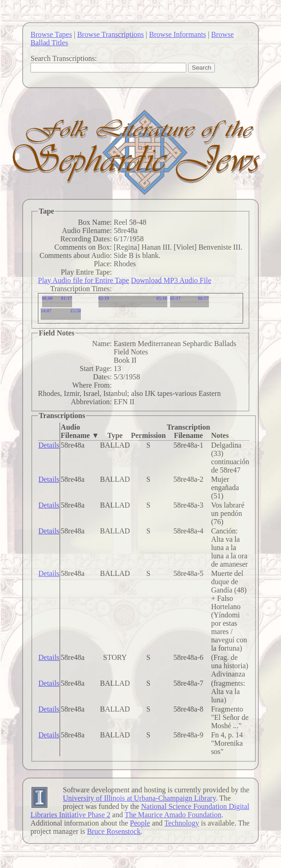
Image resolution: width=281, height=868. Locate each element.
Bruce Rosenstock (114, 831)
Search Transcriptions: (64, 58)
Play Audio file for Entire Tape (83, 280)
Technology (181, 823)
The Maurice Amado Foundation (173, 815)
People (140, 823)
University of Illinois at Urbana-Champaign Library (139, 798)
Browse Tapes (51, 34)
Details (49, 445)
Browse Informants (178, 34)
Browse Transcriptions (110, 34)
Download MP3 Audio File (171, 280)
